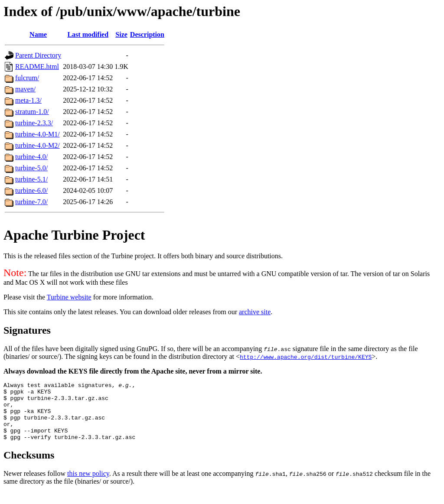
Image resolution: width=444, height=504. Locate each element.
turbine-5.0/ (31, 168)
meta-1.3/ (28, 100)
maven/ (25, 89)
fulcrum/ (27, 78)
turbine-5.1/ (31, 179)
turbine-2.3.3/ (34, 123)
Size (121, 34)
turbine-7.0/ (31, 202)
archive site (255, 312)
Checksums (29, 467)
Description (147, 34)
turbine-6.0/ (31, 190)
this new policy (88, 485)
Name (38, 34)
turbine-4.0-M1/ (38, 134)
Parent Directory (38, 55)
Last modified (88, 34)
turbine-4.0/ (31, 157)
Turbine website (69, 297)
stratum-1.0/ (32, 112)
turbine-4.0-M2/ (38, 145)
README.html (37, 67)
